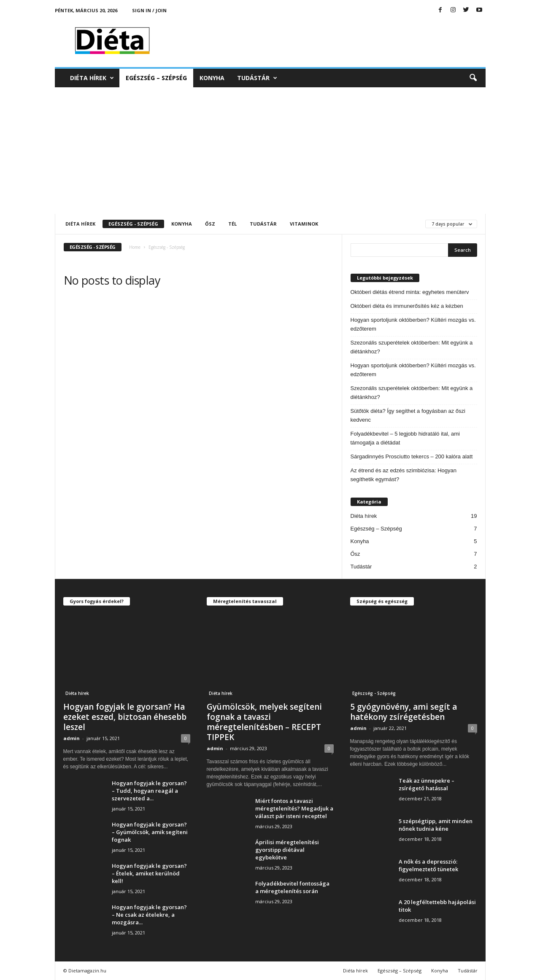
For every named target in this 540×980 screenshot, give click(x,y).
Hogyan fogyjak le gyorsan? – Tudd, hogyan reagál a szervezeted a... (149, 791)
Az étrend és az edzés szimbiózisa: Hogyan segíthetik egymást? (404, 475)
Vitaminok (304, 224)
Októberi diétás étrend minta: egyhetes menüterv (410, 292)
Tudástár (257, 78)
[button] (473, 78)
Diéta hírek (92, 78)
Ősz (210, 224)
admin (72, 738)
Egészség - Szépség (133, 224)
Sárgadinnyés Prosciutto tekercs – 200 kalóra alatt (412, 456)
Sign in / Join (149, 10)
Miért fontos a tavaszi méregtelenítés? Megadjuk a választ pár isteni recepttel (294, 808)
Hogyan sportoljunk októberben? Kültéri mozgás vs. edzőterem (413, 324)
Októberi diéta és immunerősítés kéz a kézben (407, 306)
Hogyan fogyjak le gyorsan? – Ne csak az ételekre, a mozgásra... (149, 915)
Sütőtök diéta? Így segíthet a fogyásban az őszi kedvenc (408, 415)
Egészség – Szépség (156, 78)
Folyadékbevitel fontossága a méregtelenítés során (292, 887)
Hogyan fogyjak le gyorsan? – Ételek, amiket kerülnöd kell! (149, 873)
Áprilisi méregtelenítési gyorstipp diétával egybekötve (287, 850)
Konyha (212, 78)
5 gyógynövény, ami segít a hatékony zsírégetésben (404, 712)
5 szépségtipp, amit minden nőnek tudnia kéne (436, 825)
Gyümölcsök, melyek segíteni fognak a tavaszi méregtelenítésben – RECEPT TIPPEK (264, 722)
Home (135, 247)
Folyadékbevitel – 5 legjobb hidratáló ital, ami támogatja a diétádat (405, 438)
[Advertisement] (270, 151)
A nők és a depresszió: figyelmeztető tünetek (428, 865)
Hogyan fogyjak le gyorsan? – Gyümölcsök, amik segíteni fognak (150, 832)
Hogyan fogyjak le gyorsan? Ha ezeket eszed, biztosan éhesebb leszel (125, 717)
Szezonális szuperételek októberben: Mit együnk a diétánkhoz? (412, 347)
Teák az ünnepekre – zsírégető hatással (427, 784)
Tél (232, 224)
